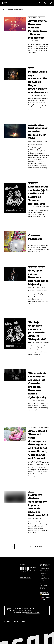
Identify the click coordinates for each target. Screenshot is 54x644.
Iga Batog (35, 41)
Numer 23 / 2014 (33, 232)
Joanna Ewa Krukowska (39, 141)
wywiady (42, 17)
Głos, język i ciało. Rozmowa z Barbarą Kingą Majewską (38, 277)
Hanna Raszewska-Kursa (39, 95)
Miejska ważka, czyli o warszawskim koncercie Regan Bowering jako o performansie (38, 82)
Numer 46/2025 (33, 183)
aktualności (33, 17)
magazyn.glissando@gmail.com (22, 611)
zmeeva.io (22, 623)
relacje (31, 68)
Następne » (38, 546)
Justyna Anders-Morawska (40, 207)
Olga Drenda (36, 242)
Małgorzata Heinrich (38, 287)
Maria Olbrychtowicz (39, 519)
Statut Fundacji (26, 578)
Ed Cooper (32, 464)
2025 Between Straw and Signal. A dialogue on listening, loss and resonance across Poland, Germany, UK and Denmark (38, 444)
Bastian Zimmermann (43, 463)
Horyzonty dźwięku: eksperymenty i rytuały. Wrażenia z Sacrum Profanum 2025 (38, 505)
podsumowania (43, 428)
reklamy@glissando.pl (33, 613)
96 (30, 546)
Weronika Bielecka (38, 400)
